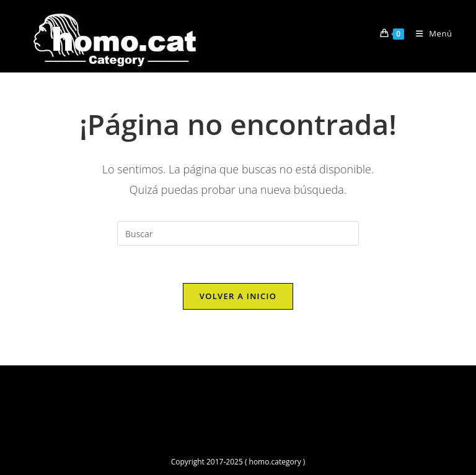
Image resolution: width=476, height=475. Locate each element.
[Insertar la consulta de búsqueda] (238, 233)
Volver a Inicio (238, 296)
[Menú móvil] (430, 33)
